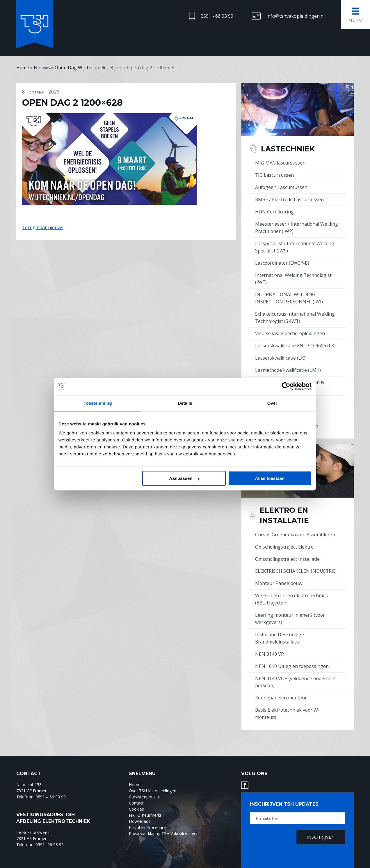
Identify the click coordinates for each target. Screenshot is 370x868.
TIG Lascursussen (275, 175)
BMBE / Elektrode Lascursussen (290, 199)
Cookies (136, 798)
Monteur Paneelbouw (279, 575)
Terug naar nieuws (43, 227)
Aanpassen (184, 478)
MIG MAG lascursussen (280, 163)
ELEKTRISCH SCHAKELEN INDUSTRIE (296, 563)
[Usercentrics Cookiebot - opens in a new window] (286, 386)
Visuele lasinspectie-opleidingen (290, 329)
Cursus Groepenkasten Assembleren (295, 528)
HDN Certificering (274, 211)
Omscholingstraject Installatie (288, 551)
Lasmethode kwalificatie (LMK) (288, 365)
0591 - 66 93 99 (217, 16)
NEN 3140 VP (270, 644)
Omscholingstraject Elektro (285, 540)
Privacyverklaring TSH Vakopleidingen (164, 822)
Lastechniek (288, 149)
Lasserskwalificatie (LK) (280, 353)
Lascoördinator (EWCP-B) (283, 260)
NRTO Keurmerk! (145, 804)
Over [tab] (272, 403)
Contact (136, 792)
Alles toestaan (270, 478)
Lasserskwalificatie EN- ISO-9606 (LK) (295, 341)
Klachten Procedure (147, 816)
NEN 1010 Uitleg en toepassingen (292, 656)
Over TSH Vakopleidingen (153, 779)
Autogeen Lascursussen (281, 187)
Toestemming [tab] (98, 403)
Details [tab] (185, 403)
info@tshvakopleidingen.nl (296, 16)
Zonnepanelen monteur (281, 687)
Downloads (140, 810)
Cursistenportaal (144, 785)
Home (135, 773)
